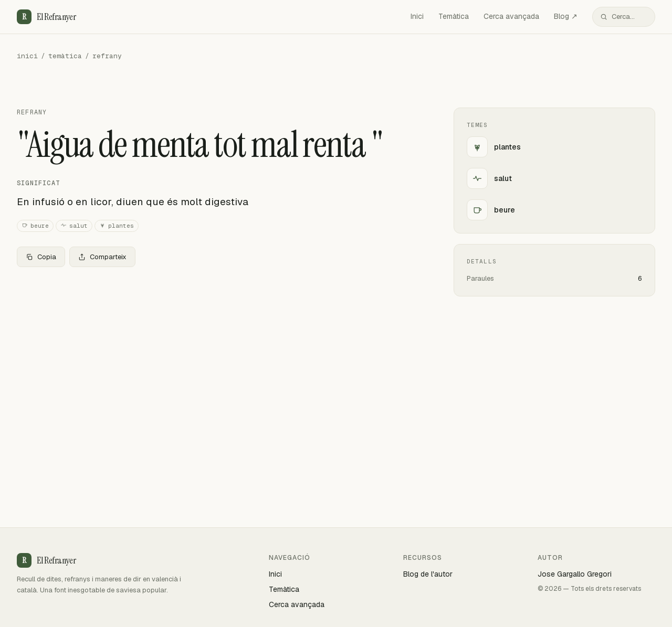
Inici (417, 16)
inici (27, 56)
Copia (41, 257)
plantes (117, 226)
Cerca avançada (511, 16)
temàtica (65, 56)
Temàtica (454, 16)
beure (35, 226)
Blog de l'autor (428, 574)
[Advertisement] (218, 353)
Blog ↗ (566, 16)
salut (74, 226)
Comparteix (102, 257)
